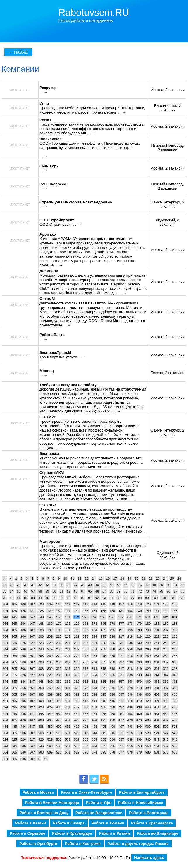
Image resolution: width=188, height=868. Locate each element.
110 (59, 604)
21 (144, 578)
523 (175, 733)
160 (147, 617)
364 (5, 688)
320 (148, 669)
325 (14, 675)
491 (68, 727)
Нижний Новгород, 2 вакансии (167, 148)
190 (59, 630)
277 (121, 656)
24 (165, 578)
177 (121, 624)
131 (68, 611)
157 (120, 617)
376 (112, 688)
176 (112, 624)
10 (65, 578)
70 (125, 591)
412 (77, 701)
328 (41, 675)
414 (94, 701)
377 (121, 688)
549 (50, 746)
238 (130, 643)
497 (121, 727)
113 (85, 604)
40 (97, 585)
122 (166, 604)
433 (85, 707)
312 (77, 669)
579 (139, 752)
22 (151, 578)
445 (14, 714)
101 (164, 598)
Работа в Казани (31, 823)
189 (50, 630)
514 (94, 733)
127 (32, 611)
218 (130, 636)
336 (112, 675)
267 (32, 656)
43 (118, 585)
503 (175, 727)
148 (41, 617)
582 (166, 752)
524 (5, 739)
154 (94, 617)
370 (59, 688)
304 (5, 669)
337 (121, 675)
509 (50, 733)
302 (166, 662)
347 (32, 682)
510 (59, 733)
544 (5, 746)
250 (59, 649)
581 (157, 752)
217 (121, 636)
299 (139, 662)
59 (47, 591)
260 (148, 649)
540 (148, 739)
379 (139, 688)
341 (157, 675)
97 (133, 598)
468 (41, 720)
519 (139, 733)
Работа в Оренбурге (39, 844)
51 (175, 585)
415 (103, 701)
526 (23, 739)
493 (85, 727)
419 (139, 701)
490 (59, 727)
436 (112, 707)
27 (4, 585)
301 (157, 662)
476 (112, 720)
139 (139, 611)
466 (23, 720)
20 (137, 578)
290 (59, 662)
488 (41, 727)
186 (23, 630)
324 (5, 675)
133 (85, 611)
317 (121, 669)
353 (85, 682)
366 (23, 688)
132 (77, 611)
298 (130, 662)
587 (32, 759)
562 (166, 746)
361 (157, 682)
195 (103, 630)
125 (14, 611)
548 (41, 746)
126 (23, 611)
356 (112, 682)
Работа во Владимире (158, 833)
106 (23, 604)
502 (166, 727)
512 (77, 733)
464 (5, 720)
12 (80, 578)
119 (139, 604)
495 (103, 727)
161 (156, 617)
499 (139, 727)
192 (77, 630)
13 (87, 578)
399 (139, 694)
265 (14, 656)
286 (23, 662)
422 (166, 701)
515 (103, 733)
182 (166, 624)
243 (175, 643)
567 (32, 752)
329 (50, 675)
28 (11, 585)
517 (121, 733)
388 (41, 694)
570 (59, 752)
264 (5, 656)
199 (139, 630)
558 (130, 746)
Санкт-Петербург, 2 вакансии (168, 204)
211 (68, 636)
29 (19, 585)
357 (121, 682)
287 (32, 662)
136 (112, 611)
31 (33, 585)
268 (41, 656)
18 (122, 578)
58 (40, 591)
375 (103, 688)
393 (85, 694)
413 (85, 701)
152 (76, 617)
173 (85, 624)
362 (166, 682)
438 (130, 707)
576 (112, 752)
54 (11, 591)
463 (175, 714)
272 (77, 656)
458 (130, 714)
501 (157, 727)
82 (26, 598)
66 (97, 591)
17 (115, 578)
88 (68, 598)
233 (85, 643)
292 (77, 662)
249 (50, 649)
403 (175, 694)
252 (77, 649)
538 (130, 739)
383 (175, 688)
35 (61, 585)
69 (118, 591)
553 (85, 746)
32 (40, 585)
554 (94, 746)
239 (139, 643)
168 (41, 624)
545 (14, 746)
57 (33, 591)
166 (23, 624)
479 (139, 720)
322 (166, 669)
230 (59, 643)
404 (5, 701)
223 (175, 636)
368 (41, 688)
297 (121, 662)
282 (166, 656)
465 (14, 720)
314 (94, 669)
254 (94, 649)
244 (5, 649)
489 (50, 727)
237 (121, 643)
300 (148, 662)
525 (14, 739)
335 (103, 675)
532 (77, 739)
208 (41, 636)
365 (14, 688)
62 (68, 591)
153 (85, 617)
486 (23, 727)
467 (32, 720)
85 (47, 598)
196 (112, 630)
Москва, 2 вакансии (168, 90)
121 (157, 604)
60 (54, 591)
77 (175, 591)
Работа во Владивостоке (99, 813)
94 (111, 598)
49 (161, 585)
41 (104, 585)
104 (5, 604)
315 (103, 669)
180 (148, 624)
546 (23, 746)
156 (112, 617)
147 (32, 617)
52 (182, 585)
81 (19, 598)
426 (23, 707)
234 (94, 643)
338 (130, 675)
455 (103, 714)
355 (103, 682)
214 (94, 636)
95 (118, 598)
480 (148, 720)
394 (94, 694)
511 (68, 733)
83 (33, 598)
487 (32, 727)
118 (130, 604)
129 (50, 611)
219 (139, 636)
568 (41, 752)
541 (157, 739)
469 (50, 720)
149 (50, 617)
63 (76, 591)
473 (85, 720)
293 (85, 662)
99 (147, 598)
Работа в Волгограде (149, 813)
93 (104, 598)
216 (112, 636)
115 (103, 604)
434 (94, 707)
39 (90, 585)
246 (23, 649)
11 (72, 578)
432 (77, 707)
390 (59, 694)
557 (121, 746)
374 (94, 688)
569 (50, 752)
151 (68, 617)
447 (32, 714)
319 (139, 669)
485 (14, 727)
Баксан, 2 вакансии (168, 373)
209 (50, 636)
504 (5, 733)
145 (14, 617)
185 (14, 630)
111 (68, 604)
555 (103, 746)
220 (148, 636)
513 (85, 733)
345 (14, 682)
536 (112, 739)
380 (148, 688)
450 (59, 714)
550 (59, 746)
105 (14, 604)
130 (59, 611)
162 (165, 617)
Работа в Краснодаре (72, 833)
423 (175, 701)
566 (23, 752)
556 (112, 746)
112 (77, 604)
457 (121, 714)
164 (5, 624)
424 (5, 707)
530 (59, 739)
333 (85, 675)
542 (166, 739)
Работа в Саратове (27, 833)
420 (148, 701)
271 (68, 656)
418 (130, 701)
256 (112, 649)
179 (139, 624)
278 (130, 656)
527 (32, 739)
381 (157, 688)
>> (46, 759)
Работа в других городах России (138, 844)
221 (157, 636)
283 (175, 656)
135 (103, 611)
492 (77, 727)
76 (168, 591)
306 (23, 669)
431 (68, 707)
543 (175, 739)
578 (130, 752)
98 (140, 598)
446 (23, 714)
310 (59, 669)
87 (61, 598)
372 (77, 688)
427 (32, 707)
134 (94, 611)
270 (59, 656)
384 (5, 694)
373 (85, 688)
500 (148, 727)
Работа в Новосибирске (140, 803)
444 (5, 714)
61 (61, 591)
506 (23, 733)
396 (112, 694)
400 (148, 694)
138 (130, 611)
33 (47, 585)
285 (14, 662)
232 (77, 643)
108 (41, 604)
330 (59, 675)
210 (59, 636)
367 (32, 688)
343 (175, 675)
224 (5, 643)
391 (68, 694)
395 (103, 694)
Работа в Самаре (69, 823)
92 (97, 598)
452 (77, 714)
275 (103, 656)
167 (32, 624)
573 (85, 752)
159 (138, 617)
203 (175, 630)
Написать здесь (149, 858)
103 (182, 598)
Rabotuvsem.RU (94, 12)
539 (139, 739)
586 (23, 759)
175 (103, 624)
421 (157, 701)
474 (94, 720)
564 (5, 752)
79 (4, 598)
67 (104, 591)
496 (112, 727)
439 (139, 707)
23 (158, 578)
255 (103, 649)
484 (5, 727)
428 (41, 707)
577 (121, 752)
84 (40, 598)
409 (50, 701)
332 (77, 675)
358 (130, 682)
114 (94, 604)
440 (148, 707)
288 (41, 662)
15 (101, 578)
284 (5, 662)
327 (32, 675)
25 (172, 578)
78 (182, 591)
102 (173, 598)
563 (175, 746)
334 (94, 675)
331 (68, 675)
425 (14, 707)
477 (121, 720)
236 (112, 643)
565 (14, 752)
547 (32, 746)
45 (133, 585)
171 (68, 624)
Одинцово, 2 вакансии (168, 555)
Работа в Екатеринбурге (142, 792)
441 (157, 707)
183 (175, 624)
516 (112, 733)
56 (26, 591)
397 (121, 694)
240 (148, 643)
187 (32, 630)
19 (129, 578)
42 (111, 585)
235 (103, 643)
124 (5, 611)
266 (23, 656)
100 (155, 598)
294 (94, 662)
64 (83, 591)
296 (112, 662)
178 (130, 624)
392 (77, 694)
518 (130, 733)
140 (148, 611)
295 (103, 662)
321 (157, 669)
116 (112, 604)
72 (140, 591)
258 (130, 649)
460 (148, 714)
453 (85, 714)
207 (32, 636)
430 (59, 707)
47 (147, 585)
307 (32, 669)
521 (157, 733)
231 (68, 643)
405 (14, 701)
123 (175, 604)
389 (50, 694)
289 (50, 662)
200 (148, 630)
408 (41, 701)
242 (166, 643)
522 (166, 733)
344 (5, 682)
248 (41, 649)
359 (139, 682)
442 (166, 707)
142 (166, 611)
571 (68, 752)
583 (175, 752)
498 (130, 727)
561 (157, 746)
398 (130, 694)
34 (54, 585)
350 (59, 682)
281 (157, 656)
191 (68, 630)
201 (157, 630)
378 (130, 688)
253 (85, 649)
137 (121, 611)
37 (76, 585)
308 (41, 669)
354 (94, 682)
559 (139, 746)
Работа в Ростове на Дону (44, 813)
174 (94, 624)
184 (5, 630)
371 (68, 688)
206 (23, 636)
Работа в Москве (38, 792)
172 (77, 624)
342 (166, 675)
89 (76, 598)
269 (50, 656)
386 (23, 694)
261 (157, 649)
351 (68, 682)
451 (68, 714)
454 (94, 714)
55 (19, 591)
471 (68, 720)
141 (157, 611)
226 (23, 643)
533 (85, 739)
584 (5, 759)
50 (168, 585)
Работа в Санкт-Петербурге (86, 792)
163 (174, 617)
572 (77, 752)
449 (50, 714)
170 (59, 624)
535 (103, 739)
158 (130, 617)
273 (85, 656)
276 (112, 656)
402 (166, 694)
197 (121, 630)
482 (166, 720)
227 (32, 643)
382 (166, 688)
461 (157, 714)
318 (130, 669)
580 (148, 752)
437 (121, 707)
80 (11, 598)
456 (112, 714)
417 (121, 701)
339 (139, 675)
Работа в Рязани (115, 833)
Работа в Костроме (83, 844)
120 (148, 604)
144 (5, 617)
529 (50, 739)
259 (139, 649)
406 (23, 701)
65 (90, 591)
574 (94, 752)
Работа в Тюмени (108, 823)
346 (23, 682)
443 (175, 707)
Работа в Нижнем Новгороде (52, 803)
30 (26, 585)
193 (85, 630)
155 (103, 617)
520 (148, 733)
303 (175, 662)
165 (14, 624)
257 (121, 649)
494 (94, 727)
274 (94, 656)
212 (77, 636)
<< (5, 578)
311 (68, 669)
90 (83, 598)
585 (14, 759)
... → (43, 92)
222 (166, 636)
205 (14, 636)
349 (50, 682)
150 (59, 617)
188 (41, 630)
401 (157, 694)
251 (68, 649)
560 (148, 746)
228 (41, 643)
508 (41, 733)
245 (14, 649)
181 (157, 624)
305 (14, 669)
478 (130, 720)
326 (23, 675)
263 (175, 649)
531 (68, 739)
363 (175, 682)
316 (112, 669)
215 (103, 636)
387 (32, 694)
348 (41, 682)
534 (94, 739)
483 (175, 720)
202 (166, 630)
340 (148, 675)
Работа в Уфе (99, 803)
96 (125, 598)
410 (59, 701)
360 (148, 682)
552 (77, 746)
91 (90, 598)
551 (68, 746)
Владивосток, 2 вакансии (168, 108)
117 (121, 604)
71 (133, 591)
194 (94, 630)
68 (111, 591)
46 (140, 585)
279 (139, 656)
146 (23, 617)
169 (50, 624)
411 (68, 701)
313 (85, 669)
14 (94, 578)
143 (175, 611)
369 (50, 688)
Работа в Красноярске (152, 823)
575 (103, 752)
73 (147, 591)
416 (112, 701)
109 (50, 604)
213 (85, 636)
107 (32, 604)
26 (179, 578)
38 (83, 585)
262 (166, 649)
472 (77, 720)
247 (32, 649)
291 (68, 662)
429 (50, 707)
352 (77, 682)
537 (121, 739)
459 (139, 714)
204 (5, 636)
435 (103, 707)
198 (130, 630)
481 (157, 720)
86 (54, 598)
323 (175, 669)
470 (59, 720)
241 (157, 643)
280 (148, 656)
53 (4, 591)
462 (166, 714)
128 (41, 611)
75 (161, 591)
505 (14, 733)
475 (103, 720)
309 (50, 669)
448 (41, 714)
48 (154, 585)
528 (41, 739)
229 (50, 643)
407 (32, 701)
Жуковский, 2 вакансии (167, 222)
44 (125, 585)
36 (68, 585)
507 (32, 733)
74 (154, 591)
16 (108, 578)
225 (14, 643)
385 (14, 694)
